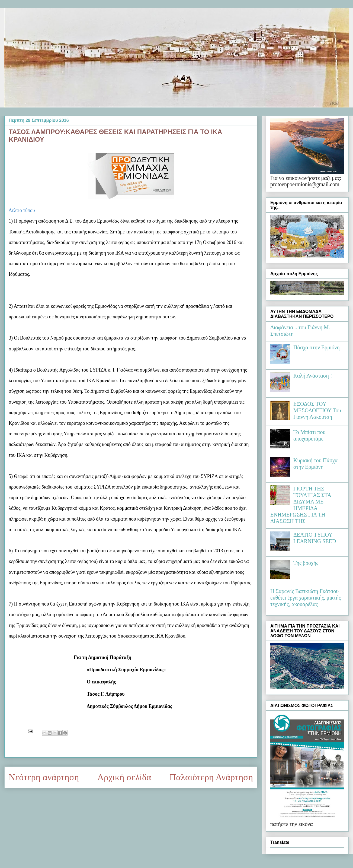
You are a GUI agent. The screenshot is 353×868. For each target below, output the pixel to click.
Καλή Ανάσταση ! (313, 376)
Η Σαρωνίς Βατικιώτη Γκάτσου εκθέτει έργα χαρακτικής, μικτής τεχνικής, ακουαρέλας (306, 598)
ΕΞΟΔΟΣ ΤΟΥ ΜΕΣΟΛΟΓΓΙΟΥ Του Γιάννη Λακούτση (317, 410)
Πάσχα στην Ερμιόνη (317, 347)
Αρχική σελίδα (124, 777)
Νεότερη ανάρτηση (44, 777)
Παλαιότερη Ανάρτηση (211, 777)
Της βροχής (306, 563)
